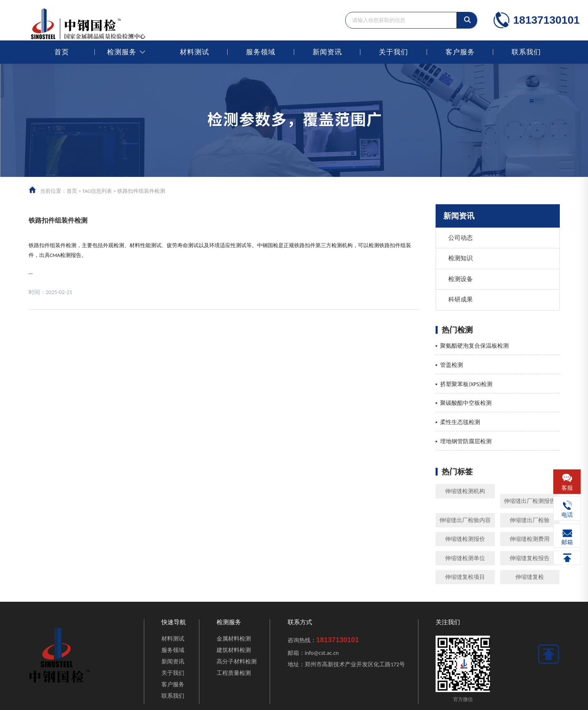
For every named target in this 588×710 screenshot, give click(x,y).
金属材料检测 (234, 639)
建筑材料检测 (234, 650)
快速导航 (174, 622)
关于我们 (393, 52)
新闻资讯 (327, 52)
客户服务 (460, 52)
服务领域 (261, 52)
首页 (62, 52)
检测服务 (122, 52)
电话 (567, 515)
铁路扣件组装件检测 (58, 220)
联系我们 (526, 52)
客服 (567, 488)
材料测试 (195, 52)
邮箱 (567, 542)
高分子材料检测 (237, 662)
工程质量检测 (234, 673)
